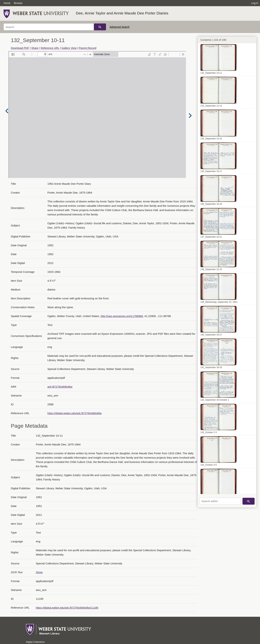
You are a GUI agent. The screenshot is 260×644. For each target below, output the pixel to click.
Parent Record (88, 48)
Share (35, 48)
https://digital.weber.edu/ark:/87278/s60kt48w (75, 413)
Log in (255, 3)
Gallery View (69, 48)
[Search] (49, 27)
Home (7, 3)
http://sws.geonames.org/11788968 (122, 316)
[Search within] (220, 501)
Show (39, 572)
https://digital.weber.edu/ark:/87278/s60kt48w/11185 (67, 608)
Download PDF (20, 48)
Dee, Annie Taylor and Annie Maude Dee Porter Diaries (122, 13)
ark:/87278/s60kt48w (60, 387)
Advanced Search (120, 27)
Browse (18, 3)
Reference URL (50, 48)
